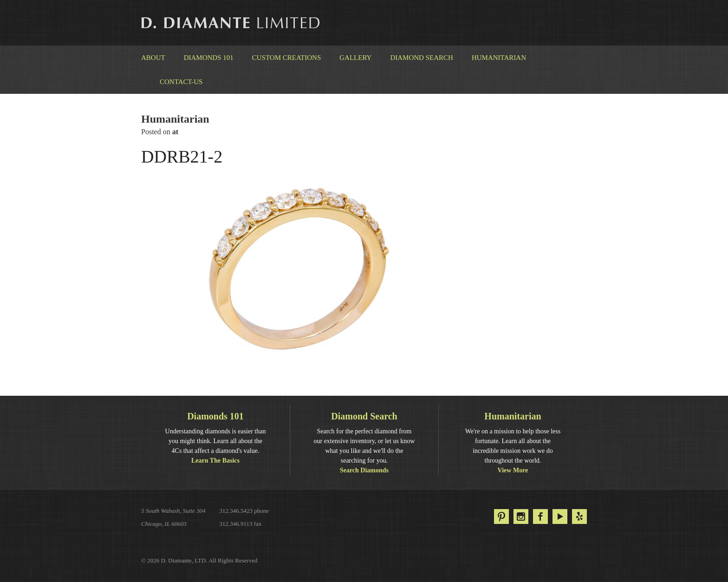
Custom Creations (287, 58)
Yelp (579, 517)
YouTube (560, 517)
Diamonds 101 (209, 58)
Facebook (540, 517)
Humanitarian (499, 58)
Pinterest (501, 517)
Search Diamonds (364, 470)
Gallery (355, 58)
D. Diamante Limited (231, 23)
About (153, 58)
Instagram (521, 517)
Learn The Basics (215, 461)
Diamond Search (421, 58)
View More (513, 470)
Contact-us (181, 82)
